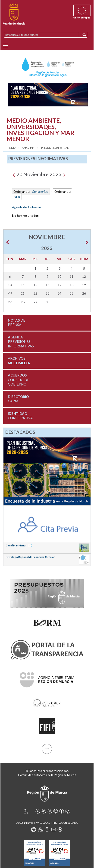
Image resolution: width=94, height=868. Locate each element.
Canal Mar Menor (19, 545)
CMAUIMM (28, 148)
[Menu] (6, 45)
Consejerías (40, 192)
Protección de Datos (65, 823)
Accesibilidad (25, 823)
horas (16, 196)
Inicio (12, 148)
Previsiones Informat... (55, 148)
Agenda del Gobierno (27, 207)
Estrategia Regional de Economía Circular (30, 557)
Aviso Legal (43, 823)
